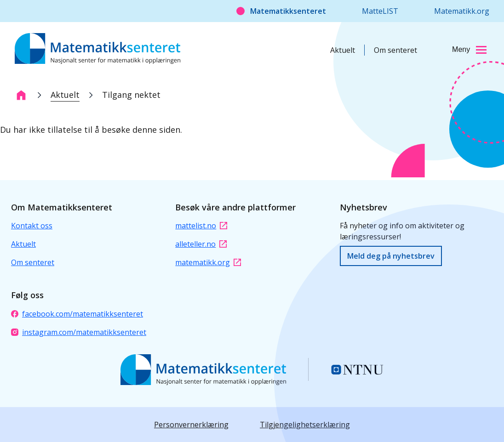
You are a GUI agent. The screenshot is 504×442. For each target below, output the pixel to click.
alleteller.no (201, 244)
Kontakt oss (32, 226)
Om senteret (395, 50)
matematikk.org (208, 262)
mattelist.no (201, 226)
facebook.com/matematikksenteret (77, 314)
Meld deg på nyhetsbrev (391, 256)
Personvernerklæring (191, 425)
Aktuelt (343, 50)
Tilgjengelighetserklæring (305, 425)
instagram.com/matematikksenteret (79, 332)
